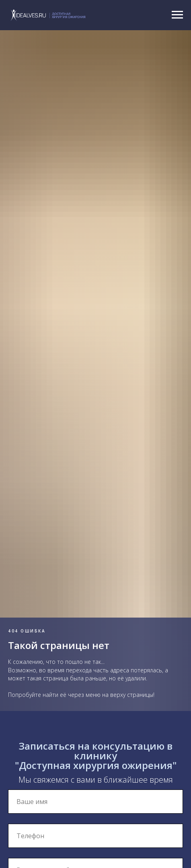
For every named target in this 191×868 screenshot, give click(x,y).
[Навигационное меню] (177, 15)
